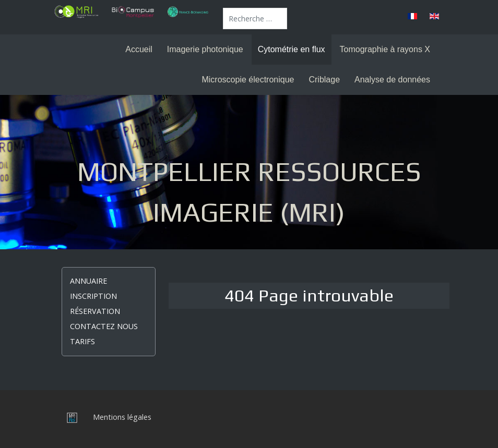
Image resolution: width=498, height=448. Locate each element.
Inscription (93, 296)
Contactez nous (104, 326)
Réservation (95, 311)
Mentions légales (122, 417)
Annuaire (88, 281)
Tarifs (82, 341)
